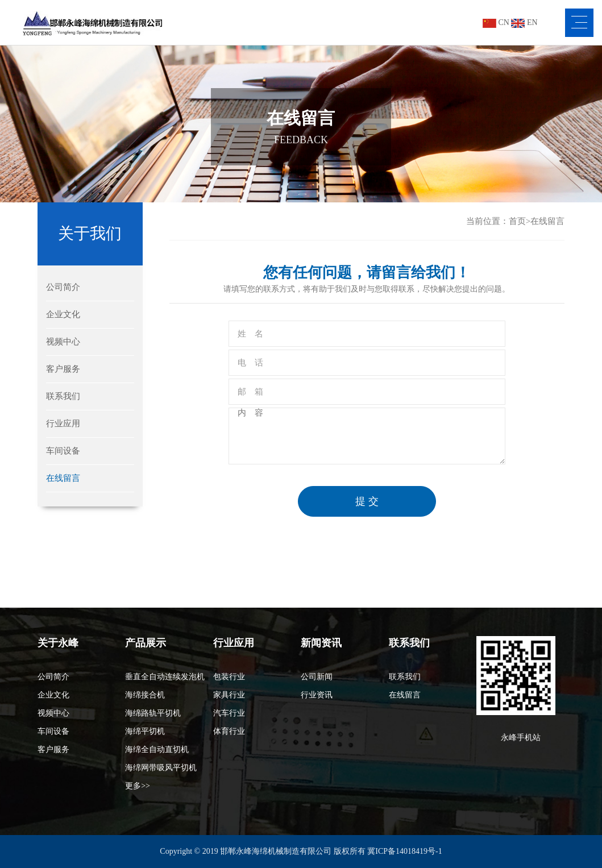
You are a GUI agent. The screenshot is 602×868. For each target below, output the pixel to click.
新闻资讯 (321, 643)
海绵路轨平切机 (153, 713)
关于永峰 (58, 643)
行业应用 (63, 423)
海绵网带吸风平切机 (161, 768)
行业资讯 (317, 695)
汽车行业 (229, 713)
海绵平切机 (145, 731)
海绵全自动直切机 (157, 749)
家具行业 (229, 695)
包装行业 (229, 677)
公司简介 (63, 287)
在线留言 (63, 478)
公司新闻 (317, 677)
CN (496, 22)
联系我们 (63, 396)
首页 (517, 221)
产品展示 (146, 643)
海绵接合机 (145, 695)
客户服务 (63, 369)
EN (524, 22)
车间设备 (63, 451)
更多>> (138, 786)
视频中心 (63, 342)
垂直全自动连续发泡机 (165, 677)
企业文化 (63, 314)
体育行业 (229, 731)
